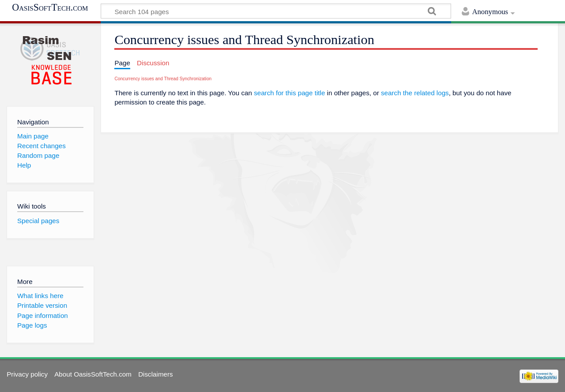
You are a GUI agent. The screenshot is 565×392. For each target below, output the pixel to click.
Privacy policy (27, 374)
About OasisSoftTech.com (93, 374)
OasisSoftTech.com (50, 7)
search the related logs (415, 93)
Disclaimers (155, 374)
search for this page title (289, 93)
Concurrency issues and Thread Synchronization (163, 79)
